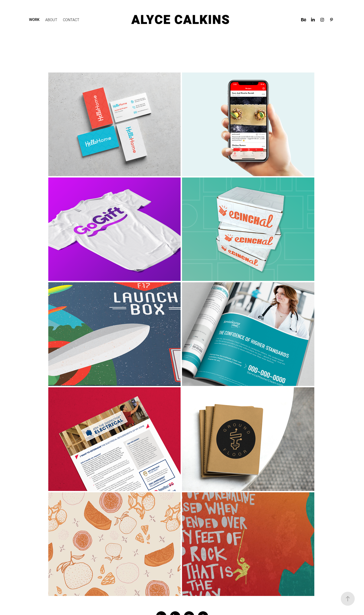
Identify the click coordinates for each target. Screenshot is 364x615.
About (51, 20)
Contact (71, 20)
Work (34, 20)
